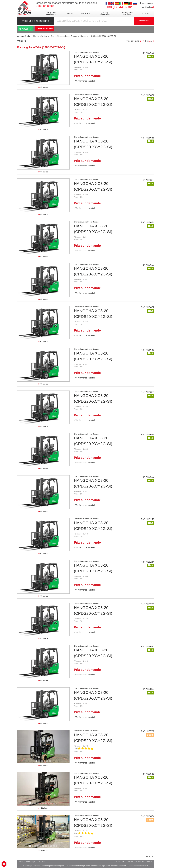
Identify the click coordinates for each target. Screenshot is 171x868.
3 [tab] (46, 84)
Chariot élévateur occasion (115, 866)
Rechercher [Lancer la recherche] (144, 21)
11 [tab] (57, 805)
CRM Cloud (41, 862)
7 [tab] (46, 805)
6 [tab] (50, 762)
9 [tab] (52, 805)
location (86, 13)
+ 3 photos (43, 87)
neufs (70, 13)
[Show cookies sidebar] (4, 864)
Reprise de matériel (128, 14)
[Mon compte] (147, 3)
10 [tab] (55, 805)
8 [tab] (49, 805)
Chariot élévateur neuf (94, 866)
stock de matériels (51, 14)
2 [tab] (44, 84)
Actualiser (25, 29)
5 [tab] (48, 762)
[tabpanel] (43, 68)
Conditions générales (40, 866)
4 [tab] (45, 762)
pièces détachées (105, 14)
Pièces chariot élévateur (138, 866)
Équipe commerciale (74, 866)
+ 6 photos (43, 766)
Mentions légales (57, 866)
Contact (147, 13)
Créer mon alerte (45, 29)
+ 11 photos (43, 808)
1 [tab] (41, 84)
